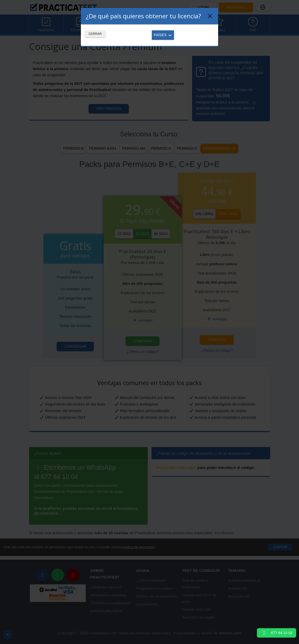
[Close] (210, 16)
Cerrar (95, 34)
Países (163, 35)
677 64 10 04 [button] (277, 633)
